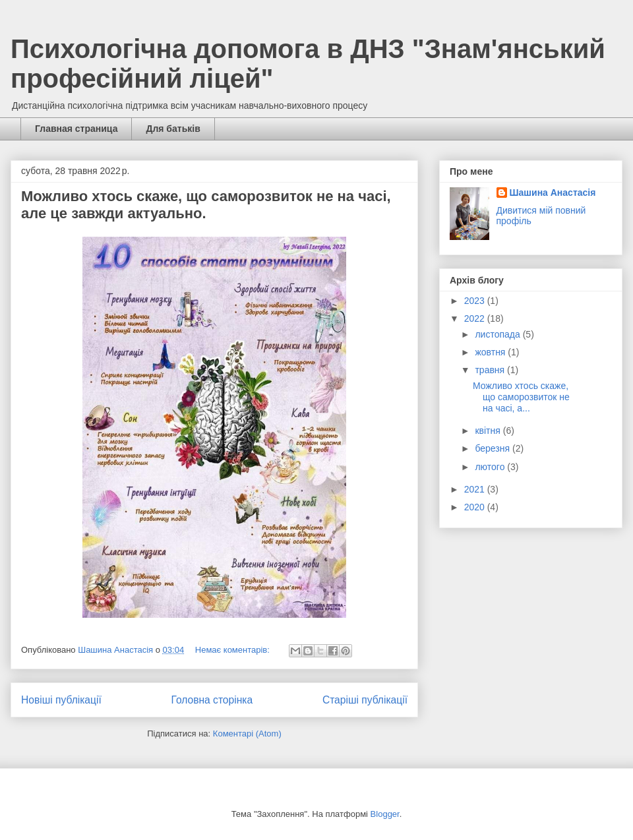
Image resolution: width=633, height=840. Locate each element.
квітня (489, 431)
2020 (476, 507)
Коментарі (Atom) (247, 734)
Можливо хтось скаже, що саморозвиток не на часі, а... (521, 397)
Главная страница (76, 129)
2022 (476, 318)
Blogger (385, 814)
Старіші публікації (365, 700)
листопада (498, 334)
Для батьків (173, 129)
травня (491, 370)
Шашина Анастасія (553, 193)
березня (494, 448)
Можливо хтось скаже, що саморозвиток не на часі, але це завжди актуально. (206, 205)
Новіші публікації (61, 700)
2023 (476, 301)
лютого (491, 467)
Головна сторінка (212, 700)
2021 (476, 489)
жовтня (491, 352)
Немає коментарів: (234, 650)
